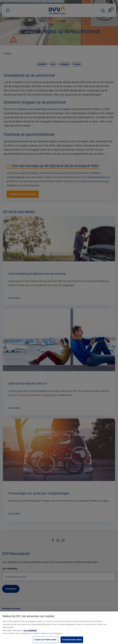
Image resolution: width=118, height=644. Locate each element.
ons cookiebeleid (30, 633)
